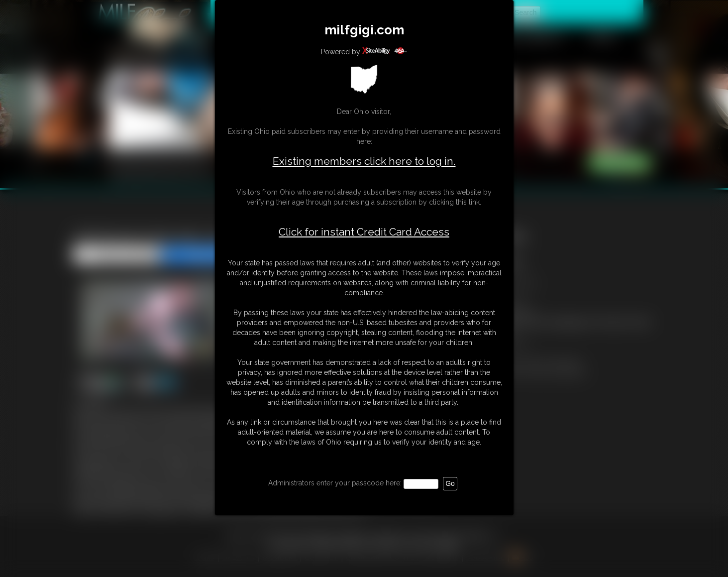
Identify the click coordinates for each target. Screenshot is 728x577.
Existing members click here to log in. (364, 161)
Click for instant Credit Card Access (364, 232)
